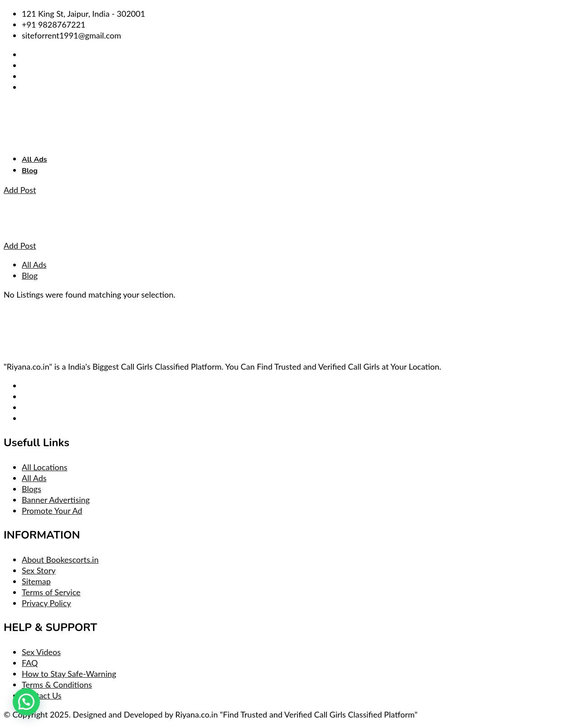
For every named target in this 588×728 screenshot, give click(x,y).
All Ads (34, 159)
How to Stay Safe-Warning (69, 674)
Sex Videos (41, 652)
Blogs (32, 489)
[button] (26, 702)
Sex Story (39, 570)
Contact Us (42, 695)
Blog (30, 171)
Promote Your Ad (52, 511)
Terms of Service (51, 592)
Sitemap (36, 581)
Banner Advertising (56, 500)
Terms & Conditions (57, 685)
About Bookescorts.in (60, 559)
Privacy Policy (46, 603)
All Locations (45, 467)
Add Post (20, 190)
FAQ (30, 663)
